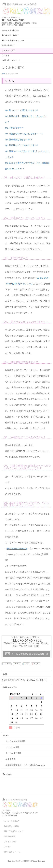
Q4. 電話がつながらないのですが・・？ (24, 134)
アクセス (7, 847)
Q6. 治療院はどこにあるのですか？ (22, 145)
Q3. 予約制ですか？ (14, 128)
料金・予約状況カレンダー (14, 831)
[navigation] (26, 45)
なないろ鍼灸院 (23, 861)
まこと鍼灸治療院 (13, 753)
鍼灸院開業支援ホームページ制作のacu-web (25, 765)
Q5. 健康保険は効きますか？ (19, 140)
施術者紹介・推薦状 (12, 826)
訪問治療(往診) (10, 836)
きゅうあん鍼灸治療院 (15, 741)
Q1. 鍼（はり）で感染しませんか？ (22, 110)
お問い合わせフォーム (22, 284)
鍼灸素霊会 (10, 759)
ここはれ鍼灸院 (12, 747)
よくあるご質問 (10, 842)
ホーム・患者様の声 (12, 821)
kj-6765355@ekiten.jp (17, 549)
